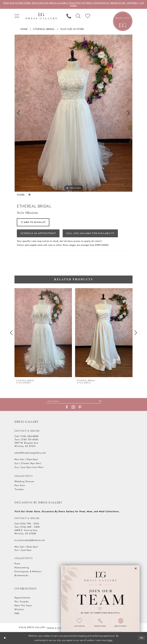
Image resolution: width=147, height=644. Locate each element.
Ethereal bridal (44, 29)
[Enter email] (73, 401)
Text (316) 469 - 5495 (27, 527)
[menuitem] (17, 16)
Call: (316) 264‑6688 (26, 436)
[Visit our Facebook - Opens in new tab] (67, 407)
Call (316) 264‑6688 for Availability (90, 233)
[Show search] (78, 16)
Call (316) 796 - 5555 (27, 524)
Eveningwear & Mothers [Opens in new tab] (28, 572)
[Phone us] (69, 16)
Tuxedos (19, 489)
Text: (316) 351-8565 (26, 440)
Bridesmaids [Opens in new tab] (21, 576)
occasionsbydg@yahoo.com (30, 540)
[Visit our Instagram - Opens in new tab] (73, 407)
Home (24, 29)
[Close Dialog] (5, 638)
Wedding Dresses (24, 482)
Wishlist (19, 610)
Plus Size (20, 486)
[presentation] (43, 333)
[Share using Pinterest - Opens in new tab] (30, 195)
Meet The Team (23, 606)
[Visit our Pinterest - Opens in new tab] (80, 407)
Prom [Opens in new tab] (17, 564)
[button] (17, 16)
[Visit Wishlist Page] (88, 16)
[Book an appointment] (123, 21)
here (110, 640)
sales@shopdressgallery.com (30, 453)
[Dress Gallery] (41, 16)
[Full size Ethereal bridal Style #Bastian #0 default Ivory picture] (73, 113)
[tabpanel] (73, 113)
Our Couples (22, 602)
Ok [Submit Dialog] (142, 638)
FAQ (17, 614)
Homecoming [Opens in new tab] (22, 568)
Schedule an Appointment (38, 233)
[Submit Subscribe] (100, 401)
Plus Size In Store (72, 29)
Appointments (23, 598)
